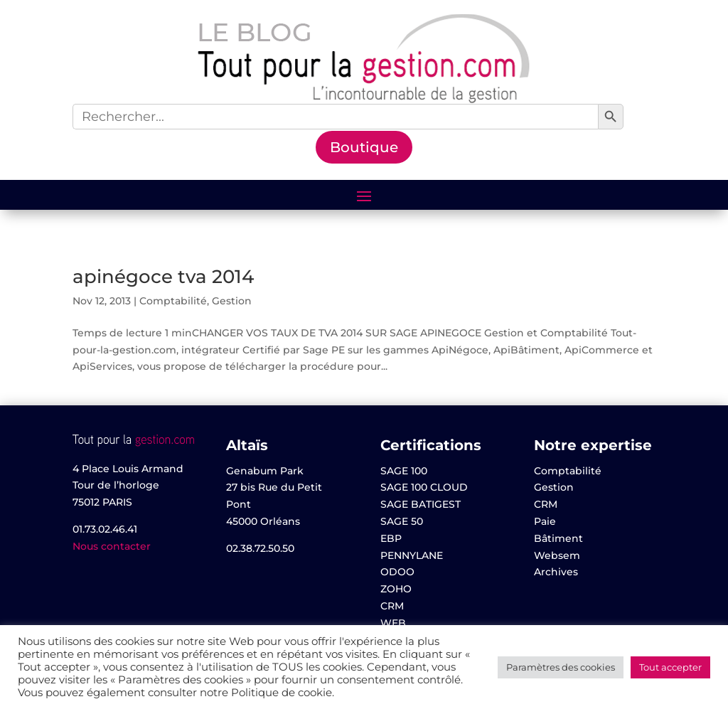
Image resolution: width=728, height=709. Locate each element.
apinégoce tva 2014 (163, 277)
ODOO (397, 572)
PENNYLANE (412, 555)
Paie (545, 521)
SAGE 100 (404, 471)
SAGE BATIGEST (421, 504)
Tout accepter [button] (670, 667)
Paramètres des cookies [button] (561, 667)
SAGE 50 (402, 521)
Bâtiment (558, 538)
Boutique (364, 147)
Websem (557, 555)
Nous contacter (112, 546)
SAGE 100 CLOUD (424, 487)
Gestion (232, 301)
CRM (392, 606)
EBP (391, 538)
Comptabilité (173, 301)
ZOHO (396, 589)
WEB (393, 623)
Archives (556, 572)
